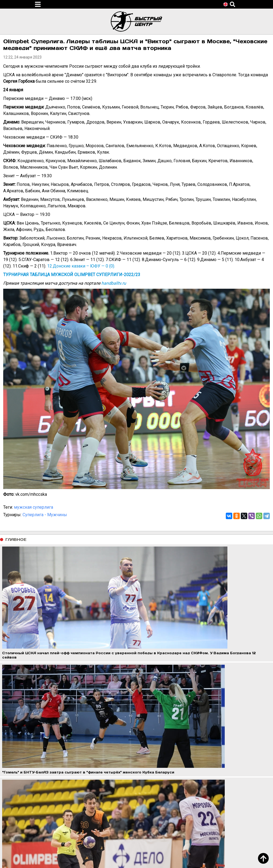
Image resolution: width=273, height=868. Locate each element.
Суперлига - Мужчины (45, 515)
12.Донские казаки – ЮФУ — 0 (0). (81, 266)
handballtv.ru (114, 283)
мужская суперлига (34, 507)
